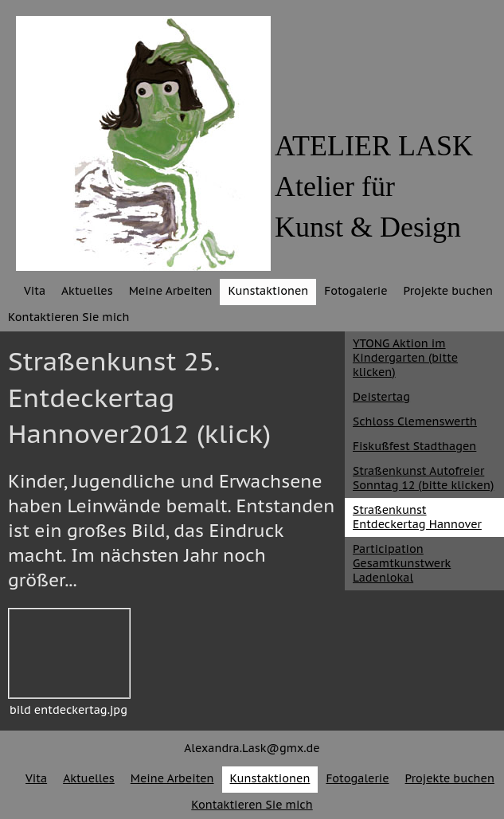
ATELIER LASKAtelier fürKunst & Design (374, 186)
